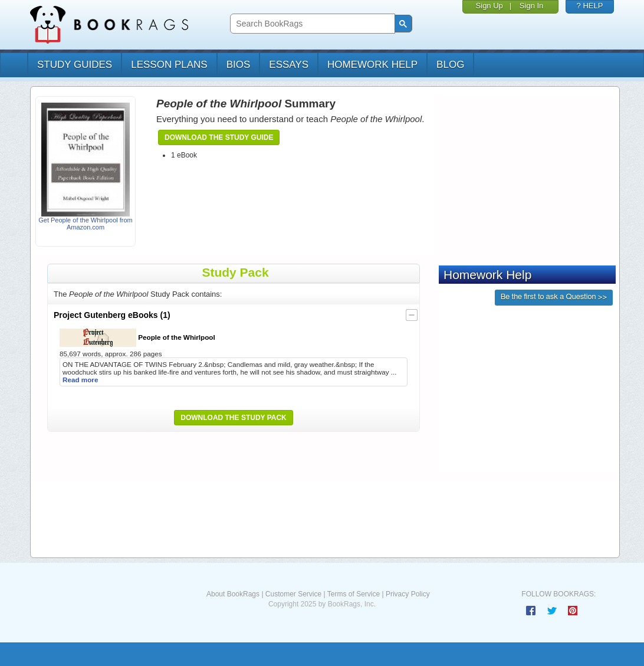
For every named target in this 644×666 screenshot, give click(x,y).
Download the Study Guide (219, 137)
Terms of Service (354, 594)
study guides (75, 65)
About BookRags (233, 594)
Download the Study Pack (234, 418)
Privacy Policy (408, 594)
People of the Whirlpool (137, 338)
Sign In (531, 6)
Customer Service (293, 594)
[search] (311, 24)
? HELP (590, 6)
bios (239, 65)
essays (289, 65)
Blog (450, 65)
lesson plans (169, 65)
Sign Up (489, 6)
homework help (372, 65)
